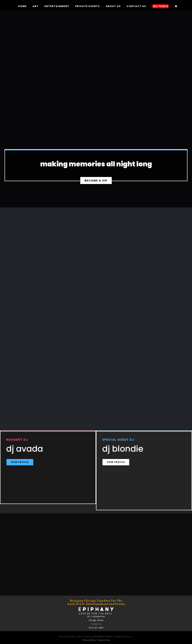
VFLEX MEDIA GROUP (102, 637)
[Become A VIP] (96, 180)
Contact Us (96, 624)
